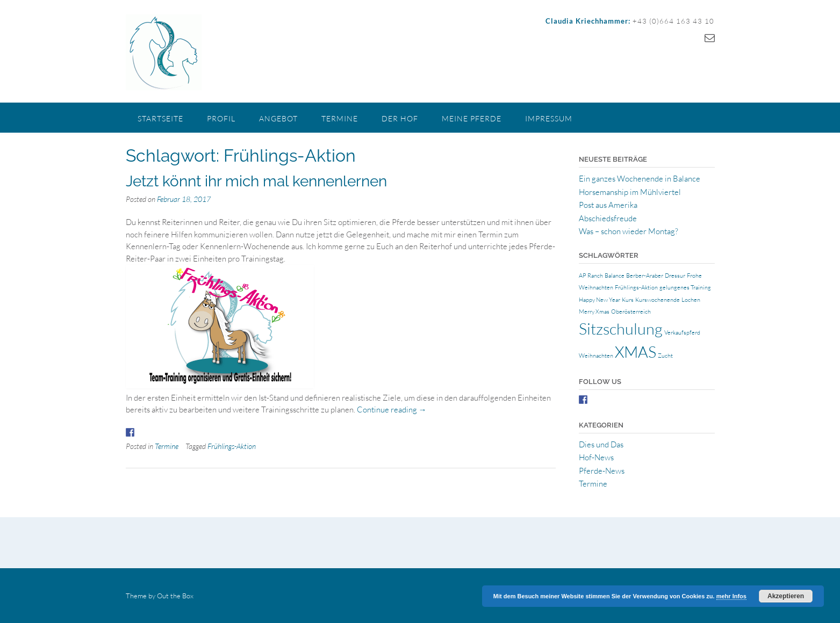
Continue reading (392, 410)
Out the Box (175, 596)
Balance (615, 276)
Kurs (628, 300)
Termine (340, 118)
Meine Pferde (472, 118)
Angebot (278, 118)
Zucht (665, 356)
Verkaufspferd (682, 332)
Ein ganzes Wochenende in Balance (640, 179)
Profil (221, 118)
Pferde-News (602, 471)
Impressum (549, 118)
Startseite (160, 118)
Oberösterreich (631, 311)
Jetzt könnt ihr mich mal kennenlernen (256, 181)
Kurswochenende (658, 300)
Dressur (675, 276)
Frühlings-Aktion (232, 446)
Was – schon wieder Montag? (629, 231)
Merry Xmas (594, 311)
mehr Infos (731, 596)
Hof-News (596, 457)
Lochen (691, 300)
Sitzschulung (621, 329)
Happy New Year (600, 300)
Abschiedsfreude (608, 218)
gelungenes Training (685, 287)
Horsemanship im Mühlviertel (630, 192)
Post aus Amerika (608, 205)
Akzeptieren (786, 596)
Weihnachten (596, 356)
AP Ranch (591, 276)
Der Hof (400, 118)
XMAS (636, 352)
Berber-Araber (645, 276)
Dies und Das (601, 444)
